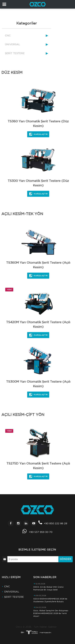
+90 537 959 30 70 (41, 532)
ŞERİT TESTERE (15, 53)
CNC (8, 35)
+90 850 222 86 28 (55, 523)
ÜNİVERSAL (12, 44)
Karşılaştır (38, 134)
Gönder (66, 559)
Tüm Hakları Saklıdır (45, 627)
